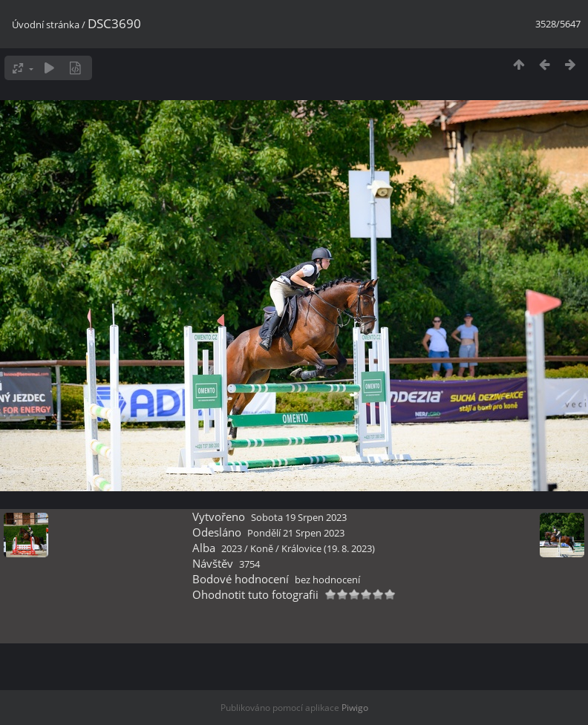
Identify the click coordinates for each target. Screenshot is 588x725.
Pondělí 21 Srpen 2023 (296, 533)
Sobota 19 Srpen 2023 (299, 517)
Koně (262, 548)
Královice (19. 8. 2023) (328, 548)
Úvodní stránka (46, 24)
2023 (232, 548)
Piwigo (355, 708)
